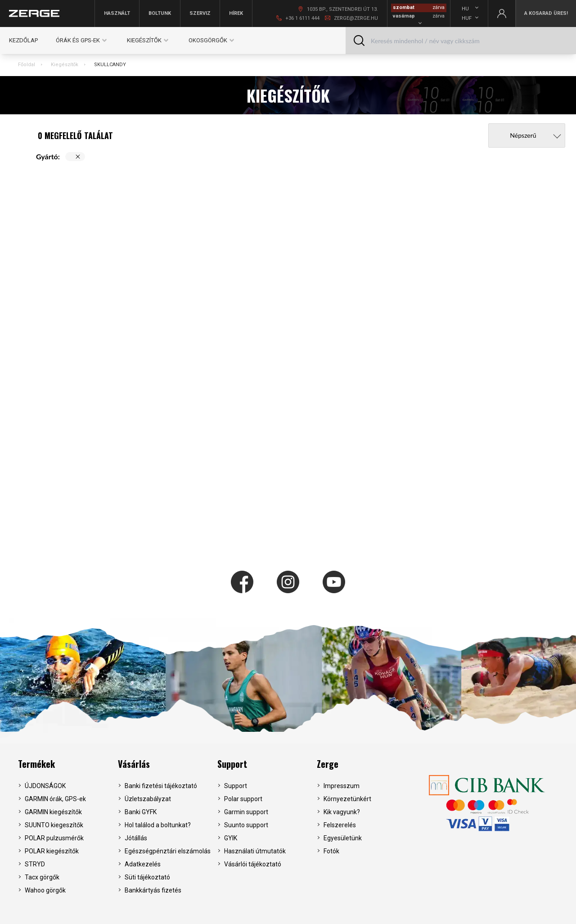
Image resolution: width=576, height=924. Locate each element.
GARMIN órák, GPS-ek (55, 799)
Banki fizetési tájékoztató (161, 786)
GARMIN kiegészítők (53, 812)
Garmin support (246, 812)
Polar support (243, 799)
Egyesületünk (343, 838)
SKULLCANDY (110, 65)
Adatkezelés (143, 864)
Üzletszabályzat (148, 799)
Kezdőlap (23, 40)
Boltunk (160, 13)
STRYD (35, 864)
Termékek (36, 764)
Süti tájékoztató (147, 877)
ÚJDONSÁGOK (45, 786)
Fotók (331, 851)
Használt (117, 13)
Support (232, 764)
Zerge (328, 764)
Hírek (236, 13)
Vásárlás (134, 764)
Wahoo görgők (45, 890)
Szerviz (200, 13)
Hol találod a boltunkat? (158, 825)
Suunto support (246, 825)
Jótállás (136, 838)
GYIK (231, 838)
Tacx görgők (42, 877)
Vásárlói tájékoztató (253, 864)
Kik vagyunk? (342, 812)
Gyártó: (48, 156)
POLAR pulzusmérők (54, 838)
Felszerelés (340, 825)
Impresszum (342, 786)
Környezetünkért (347, 799)
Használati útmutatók (255, 851)
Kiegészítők (65, 65)
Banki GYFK (141, 812)
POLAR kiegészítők (52, 851)
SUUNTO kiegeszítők (54, 825)
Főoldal (27, 65)
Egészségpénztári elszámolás (168, 851)
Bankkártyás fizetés (153, 890)
